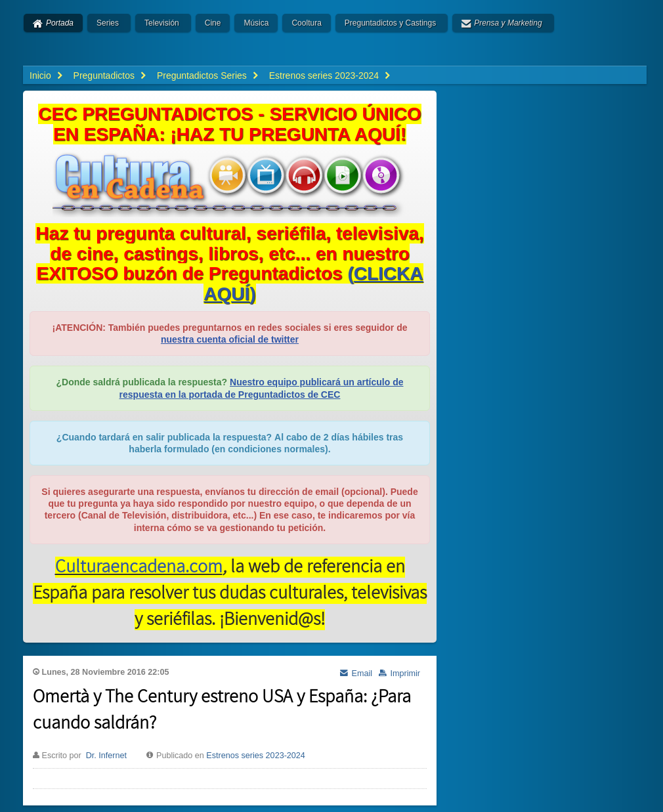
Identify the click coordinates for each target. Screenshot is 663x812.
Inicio (40, 75)
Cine (213, 23)
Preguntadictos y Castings (390, 23)
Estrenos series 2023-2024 (256, 756)
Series (108, 23)
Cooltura (306, 23)
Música (256, 23)
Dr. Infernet (106, 756)
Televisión (162, 23)
